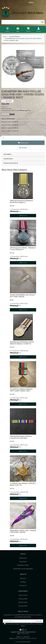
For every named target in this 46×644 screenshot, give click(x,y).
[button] (23, 148)
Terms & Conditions (28, 624)
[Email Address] (19, 621)
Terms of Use (23, 595)
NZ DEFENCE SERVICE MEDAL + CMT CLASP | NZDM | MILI (22, 390)
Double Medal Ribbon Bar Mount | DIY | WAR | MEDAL (23, 296)
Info (30, 110)
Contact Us (23, 586)
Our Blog (23, 582)
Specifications (8, 159)
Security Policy (23, 606)
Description (7, 154)
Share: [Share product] (7, 101)
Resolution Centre (23, 565)
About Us (23, 578)
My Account (23, 558)
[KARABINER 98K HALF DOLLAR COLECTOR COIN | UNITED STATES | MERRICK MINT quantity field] (23, 138)
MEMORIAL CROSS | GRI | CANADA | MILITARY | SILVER (23, 531)
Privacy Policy (23, 599)
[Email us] (21, 630)
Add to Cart (23, 143)
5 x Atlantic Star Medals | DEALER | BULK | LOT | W (23, 484)
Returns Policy (23, 602)
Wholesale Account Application (23, 569)
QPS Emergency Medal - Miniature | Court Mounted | (23, 249)
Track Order (23, 562)
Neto (29, 642)
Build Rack (5, 114)
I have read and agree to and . (23, 625)
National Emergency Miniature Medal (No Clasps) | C (21, 202)
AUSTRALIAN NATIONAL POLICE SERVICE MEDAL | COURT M (22, 343)
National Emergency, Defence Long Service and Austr (21, 437)
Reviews (11, 163)
